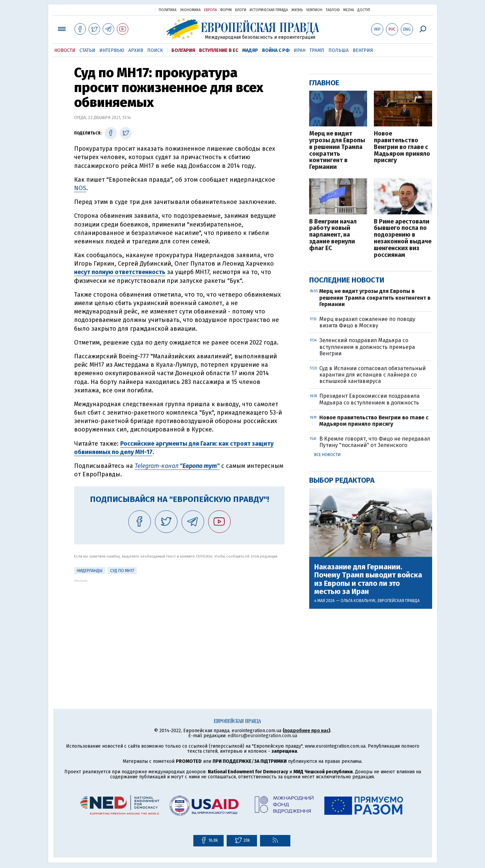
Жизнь (297, 10)
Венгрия (363, 50)
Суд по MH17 (122, 571)
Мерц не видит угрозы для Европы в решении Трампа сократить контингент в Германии (337, 151)
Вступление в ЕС (219, 50)
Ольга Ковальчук (358, 601)
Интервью (112, 50)
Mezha (349, 10)
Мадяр (250, 50)
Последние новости (347, 280)
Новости (65, 50)
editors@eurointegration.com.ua (262, 736)
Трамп (317, 50)
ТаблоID (333, 10)
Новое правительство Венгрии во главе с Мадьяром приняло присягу (402, 147)
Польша (338, 50)
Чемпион (314, 10)
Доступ (364, 10)
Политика (168, 10)
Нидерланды (90, 571)
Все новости (327, 455)
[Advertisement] (179, 630)
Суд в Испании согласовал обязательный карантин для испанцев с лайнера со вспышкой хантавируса (373, 375)
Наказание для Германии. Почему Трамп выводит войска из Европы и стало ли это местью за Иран (368, 579)
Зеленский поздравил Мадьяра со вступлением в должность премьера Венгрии (367, 347)
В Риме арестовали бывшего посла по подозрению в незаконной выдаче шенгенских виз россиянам (403, 238)
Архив (136, 50)
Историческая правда (269, 10)
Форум (226, 10)
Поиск (155, 50)
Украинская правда (133, 10)
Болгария (183, 50)
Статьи (87, 50)
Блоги (241, 10)
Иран (300, 50)
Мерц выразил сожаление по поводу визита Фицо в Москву (367, 322)
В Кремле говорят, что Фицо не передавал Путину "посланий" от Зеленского (375, 442)
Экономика (190, 10)
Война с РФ (276, 50)
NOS (80, 188)
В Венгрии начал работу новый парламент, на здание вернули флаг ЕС (333, 235)
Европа (211, 10)
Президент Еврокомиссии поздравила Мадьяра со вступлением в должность (369, 399)
